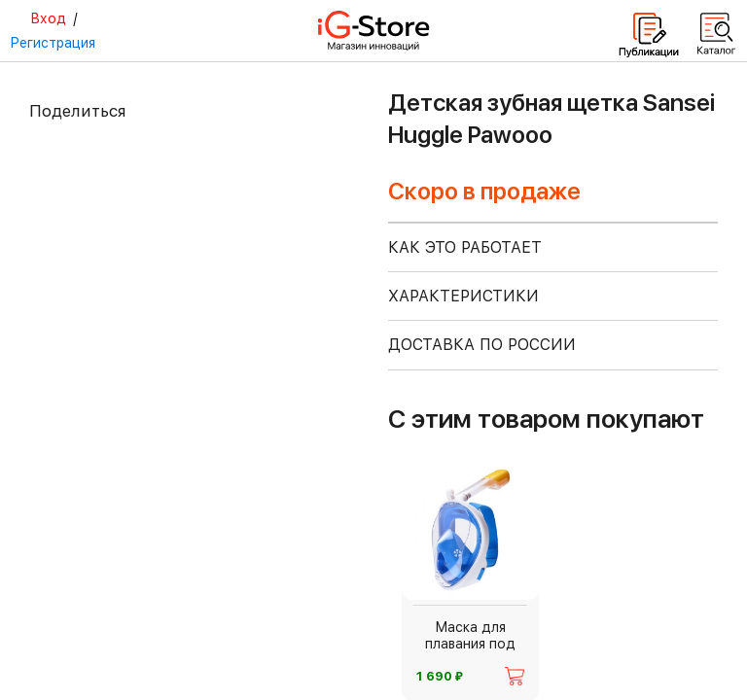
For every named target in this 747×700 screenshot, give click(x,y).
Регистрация (53, 43)
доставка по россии (482, 345)
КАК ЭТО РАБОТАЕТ (465, 247)
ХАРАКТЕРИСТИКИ (463, 296)
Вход (48, 18)
